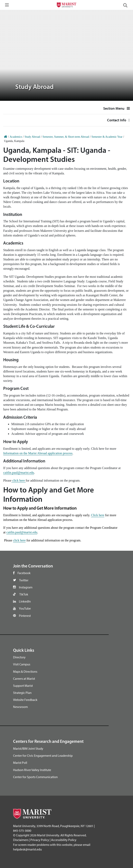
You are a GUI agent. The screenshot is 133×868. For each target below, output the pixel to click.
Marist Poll (20, 763)
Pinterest (25, 616)
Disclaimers (21, 840)
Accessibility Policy (64, 840)
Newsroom (20, 707)
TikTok (24, 594)
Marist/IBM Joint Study (28, 748)
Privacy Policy (40, 840)
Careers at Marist (24, 679)
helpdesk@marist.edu (27, 849)
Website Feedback (25, 700)
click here (19, 480)
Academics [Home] (16, 137)
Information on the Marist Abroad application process (38, 453)
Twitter (24, 580)
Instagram (26, 587)
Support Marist (23, 686)
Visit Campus (22, 664)
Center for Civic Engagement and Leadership (43, 756)
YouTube (25, 608)
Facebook (24, 573)
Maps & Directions (25, 671)
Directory (19, 657)
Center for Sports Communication (35, 777)
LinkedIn (25, 601)
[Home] (6, 137)
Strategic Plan (22, 693)
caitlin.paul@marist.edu (19, 473)
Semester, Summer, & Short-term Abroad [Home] (66, 137)
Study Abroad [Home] (32, 137)
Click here (98, 515)
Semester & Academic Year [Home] (107, 137)
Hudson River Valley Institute (32, 770)
